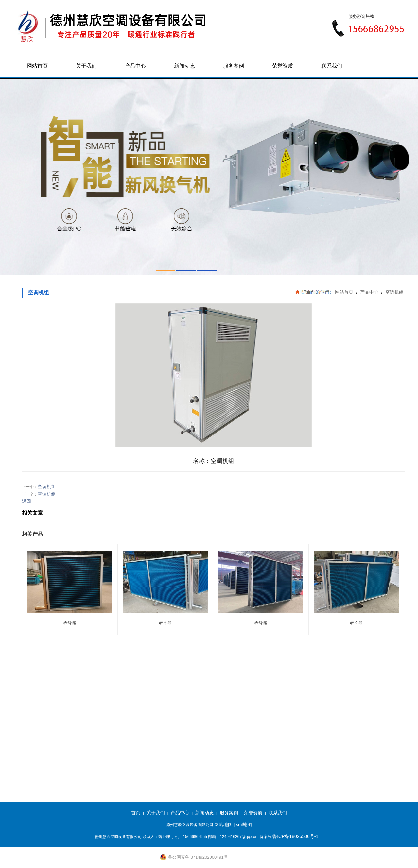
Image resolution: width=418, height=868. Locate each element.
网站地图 (223, 825)
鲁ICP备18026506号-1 (295, 836)
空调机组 (394, 292)
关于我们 (86, 66)
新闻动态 (184, 66)
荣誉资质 (283, 66)
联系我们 (332, 66)
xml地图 (244, 825)
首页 (136, 813)
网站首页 (37, 66)
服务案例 (234, 66)
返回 (26, 501)
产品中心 (135, 66)
